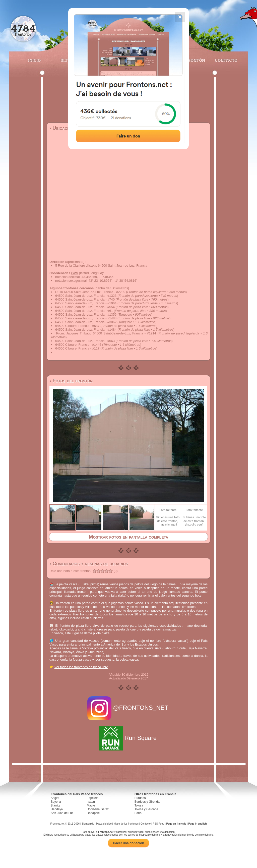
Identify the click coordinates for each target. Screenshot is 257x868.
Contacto (224, 60)
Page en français (176, 824)
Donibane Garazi (98, 809)
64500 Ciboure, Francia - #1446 (78, 345)
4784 (23, 28)
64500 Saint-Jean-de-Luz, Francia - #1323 (86, 296)
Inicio (34, 60)
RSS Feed (158, 824)
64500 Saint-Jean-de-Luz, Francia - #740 (85, 299)
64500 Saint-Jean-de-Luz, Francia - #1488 (86, 318)
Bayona (56, 802)
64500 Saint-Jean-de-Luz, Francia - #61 (84, 311)
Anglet (55, 798)
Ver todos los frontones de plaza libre (81, 667)
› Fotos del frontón (71, 381)
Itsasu (91, 802)
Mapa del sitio (104, 824)
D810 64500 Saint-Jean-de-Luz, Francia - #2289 (90, 292)
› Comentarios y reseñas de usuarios (89, 563)
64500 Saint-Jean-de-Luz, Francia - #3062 (86, 322)
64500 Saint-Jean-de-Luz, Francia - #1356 (86, 314)
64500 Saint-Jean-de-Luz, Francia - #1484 (86, 330)
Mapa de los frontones (126, 824)
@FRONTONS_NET (129, 708)
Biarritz (55, 805)
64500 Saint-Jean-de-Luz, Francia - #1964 (86, 303)
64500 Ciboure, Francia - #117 (77, 348)
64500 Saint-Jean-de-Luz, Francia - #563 (85, 341)
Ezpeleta (93, 798)
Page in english (197, 824)
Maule (91, 805)
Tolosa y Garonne (146, 809)
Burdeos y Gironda (147, 802)
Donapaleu (94, 813)
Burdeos (140, 798)
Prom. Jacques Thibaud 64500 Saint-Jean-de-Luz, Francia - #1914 (106, 333)
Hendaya (57, 809)
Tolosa (139, 805)
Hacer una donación (128, 843)
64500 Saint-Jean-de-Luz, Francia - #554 (85, 307)
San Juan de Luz (62, 813)
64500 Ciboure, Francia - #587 (77, 326)
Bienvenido (88, 824)
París (138, 813)
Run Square (128, 738)
